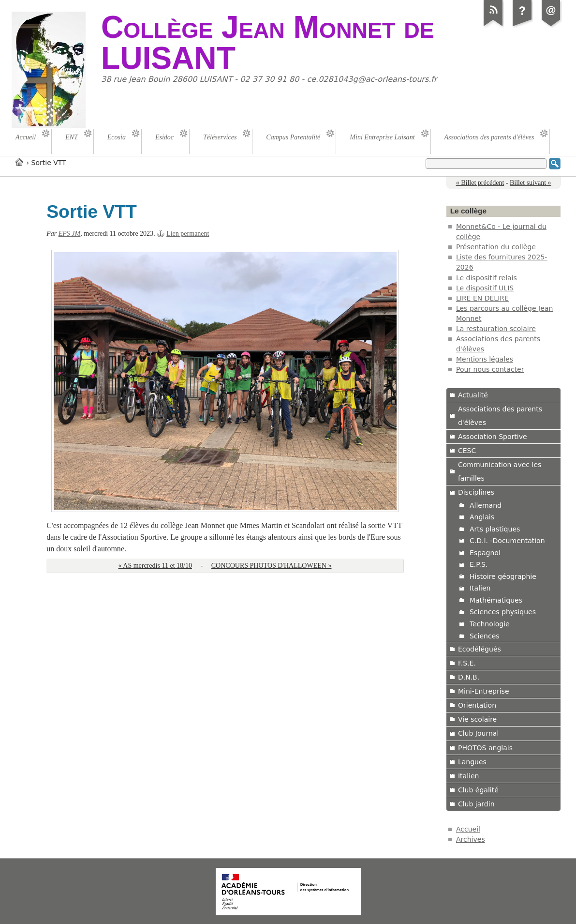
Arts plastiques (495, 529)
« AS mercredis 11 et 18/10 (155, 566)
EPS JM (70, 234)
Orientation (477, 705)
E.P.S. (479, 564)
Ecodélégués (480, 649)
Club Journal (478, 733)
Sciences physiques (503, 612)
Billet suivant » (531, 183)
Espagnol (485, 553)
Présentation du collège (496, 247)
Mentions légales (485, 359)
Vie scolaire (477, 719)
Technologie (490, 624)
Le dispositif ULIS (485, 288)
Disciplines (476, 492)
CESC (467, 451)
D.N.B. (469, 677)
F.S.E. (467, 663)
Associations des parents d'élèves (500, 416)
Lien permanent (188, 234)
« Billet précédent (480, 183)
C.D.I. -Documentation (507, 541)
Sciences (485, 636)
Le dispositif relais (487, 278)
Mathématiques (496, 600)
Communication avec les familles (500, 471)
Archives (471, 839)
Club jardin (476, 804)
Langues (472, 762)
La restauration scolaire (496, 329)
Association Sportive (493, 437)
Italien (480, 588)
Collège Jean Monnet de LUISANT (268, 43)
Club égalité (478, 790)
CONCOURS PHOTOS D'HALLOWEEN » (272, 566)
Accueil (20, 162)
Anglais (482, 517)
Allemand (486, 505)
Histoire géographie (503, 576)
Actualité (473, 395)
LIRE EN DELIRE (482, 298)
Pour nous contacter (490, 369)
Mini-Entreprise (484, 691)
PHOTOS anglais (485, 748)
